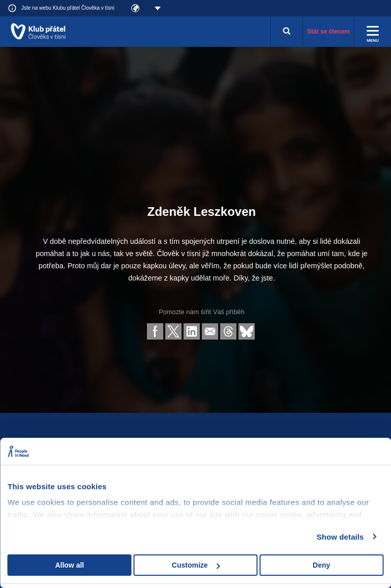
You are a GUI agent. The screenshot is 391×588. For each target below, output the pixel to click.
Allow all (69, 565)
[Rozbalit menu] (373, 32)
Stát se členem (328, 32)
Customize (196, 565)
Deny (321, 565)
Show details (340, 537)
